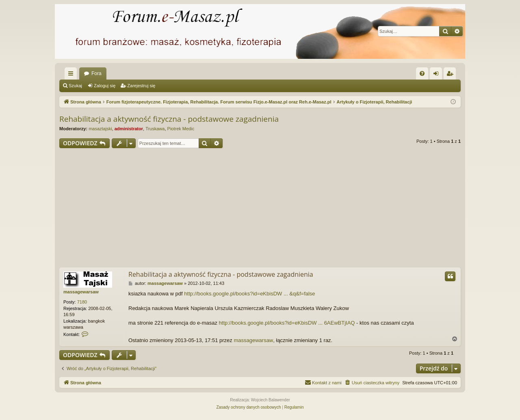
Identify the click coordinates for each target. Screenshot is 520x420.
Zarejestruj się (141, 86)
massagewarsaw (81, 292)
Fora (96, 73)
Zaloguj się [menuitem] (438, 75)
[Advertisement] (260, 209)
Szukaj (75, 86)
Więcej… (72, 75)
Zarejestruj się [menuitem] (451, 75)
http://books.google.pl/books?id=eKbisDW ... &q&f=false (249, 294)
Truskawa (155, 129)
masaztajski (100, 129)
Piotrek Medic (181, 129)
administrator (129, 129)
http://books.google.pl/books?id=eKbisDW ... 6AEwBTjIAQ (287, 323)
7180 (82, 302)
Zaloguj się (105, 86)
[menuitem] (422, 73)
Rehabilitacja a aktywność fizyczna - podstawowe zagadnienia (169, 119)
